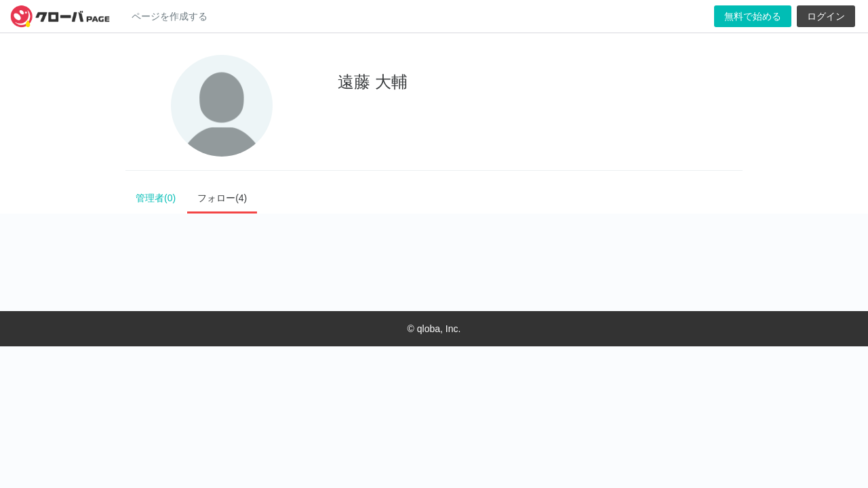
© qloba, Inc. (434, 329)
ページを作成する (170, 16)
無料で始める (753, 16)
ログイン (826, 16)
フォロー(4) (222, 198)
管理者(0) (156, 198)
